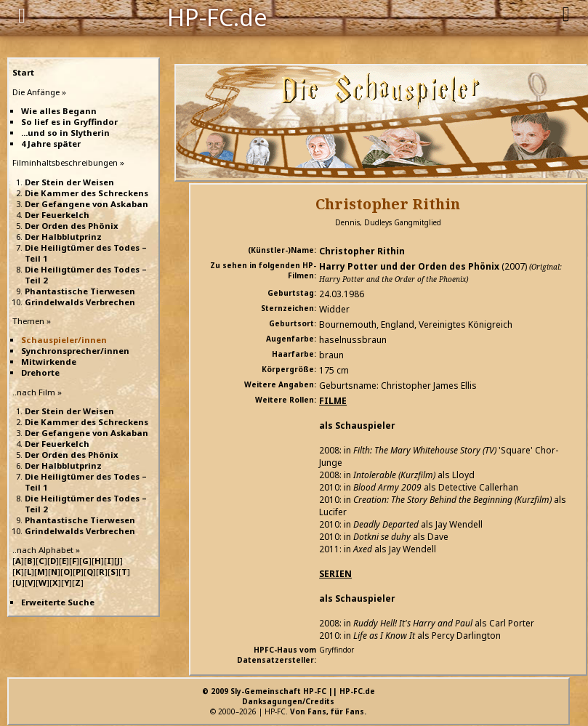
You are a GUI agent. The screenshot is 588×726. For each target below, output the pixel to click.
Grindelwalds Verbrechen (80, 302)
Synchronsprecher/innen (75, 351)
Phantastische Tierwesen (80, 291)
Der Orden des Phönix (72, 226)
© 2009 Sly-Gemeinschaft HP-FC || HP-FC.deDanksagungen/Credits (289, 696)
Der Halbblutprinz (63, 237)
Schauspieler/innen (64, 340)
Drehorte (40, 372)
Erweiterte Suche (58, 602)
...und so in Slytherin (65, 133)
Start (23, 72)
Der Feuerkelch (57, 215)
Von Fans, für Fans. (328, 711)
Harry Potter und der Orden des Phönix (409, 266)
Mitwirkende (49, 362)
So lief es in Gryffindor (69, 122)
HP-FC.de (217, 16)
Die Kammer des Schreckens (86, 193)
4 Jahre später (51, 144)
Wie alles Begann (59, 111)
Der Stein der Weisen (69, 182)
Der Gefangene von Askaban (86, 204)
